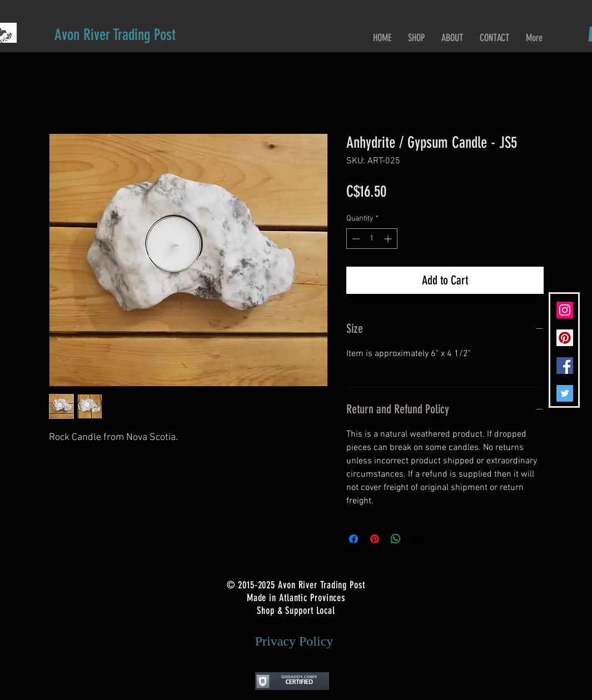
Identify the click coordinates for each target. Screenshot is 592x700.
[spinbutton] (372, 239)
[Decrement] (355, 239)
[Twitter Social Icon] (565, 393)
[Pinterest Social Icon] (565, 338)
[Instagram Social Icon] (565, 310)
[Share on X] (417, 539)
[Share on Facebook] (354, 539)
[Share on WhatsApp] (396, 539)
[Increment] (389, 239)
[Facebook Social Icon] (565, 366)
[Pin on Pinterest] (375, 539)
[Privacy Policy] (294, 641)
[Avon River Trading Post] (115, 35)
